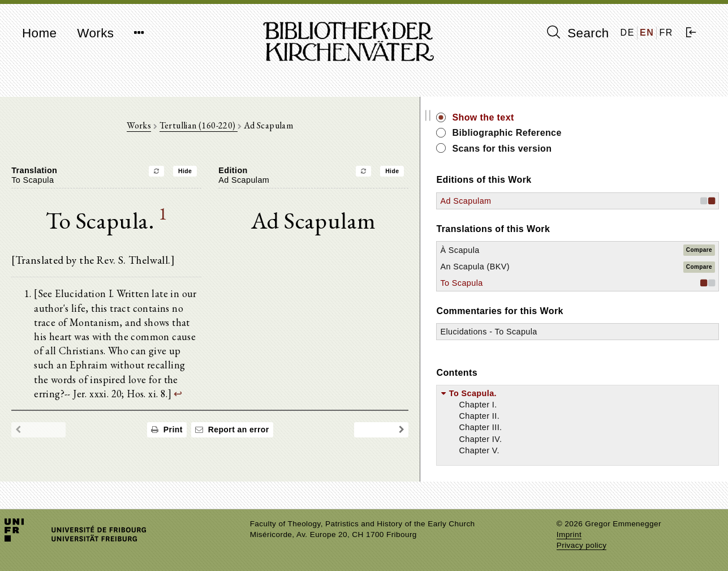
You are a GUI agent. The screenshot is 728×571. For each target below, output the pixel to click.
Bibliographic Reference (633, 133)
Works (95, 33)
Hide (248, 177)
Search (578, 33)
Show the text (609, 117)
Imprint (569, 534)
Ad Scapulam (592, 201)
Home (39, 33)
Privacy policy (582, 545)
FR (666, 33)
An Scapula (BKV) (601, 267)
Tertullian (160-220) (261, 131)
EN (647, 33)
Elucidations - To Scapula (615, 332)
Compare (699, 250)
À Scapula (586, 250)
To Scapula (587, 283)
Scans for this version (628, 149)
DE (628, 33)
